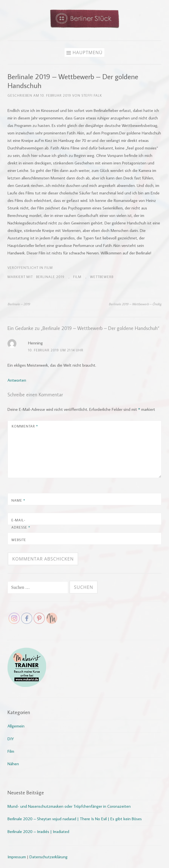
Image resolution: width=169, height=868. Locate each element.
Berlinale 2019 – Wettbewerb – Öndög (135, 304)
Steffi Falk (92, 95)
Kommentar (25, 426)
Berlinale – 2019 (19, 304)
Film (49, 267)
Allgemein (16, 726)
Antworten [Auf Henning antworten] (17, 380)
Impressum (17, 857)
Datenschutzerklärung (49, 857)
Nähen (13, 764)
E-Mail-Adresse (21, 524)
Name (18, 500)
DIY (11, 739)
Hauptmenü (88, 52)
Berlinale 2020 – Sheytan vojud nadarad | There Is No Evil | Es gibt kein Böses (75, 819)
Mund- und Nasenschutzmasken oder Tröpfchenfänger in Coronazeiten (69, 806)
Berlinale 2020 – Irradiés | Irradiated (38, 831)
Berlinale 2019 (50, 277)
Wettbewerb (102, 277)
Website (19, 540)
